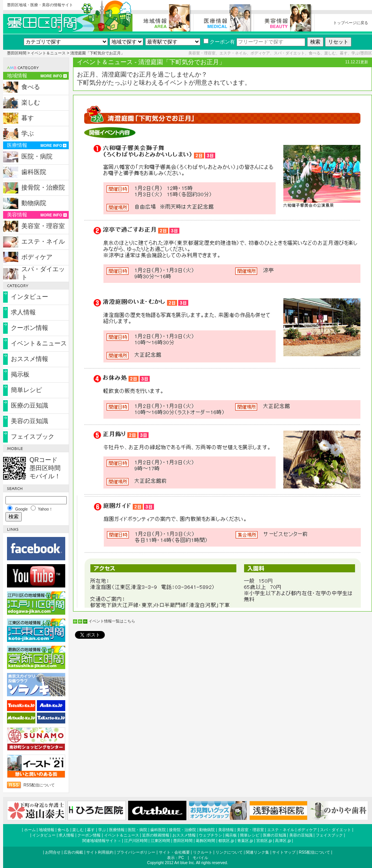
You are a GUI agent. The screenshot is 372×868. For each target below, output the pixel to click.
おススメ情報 (30, 359)
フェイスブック (33, 437)
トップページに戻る (351, 23)
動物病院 (34, 203)
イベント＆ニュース (48, 53)
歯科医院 (34, 172)
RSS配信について (39, 785)
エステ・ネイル (43, 241)
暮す (28, 118)
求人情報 (23, 312)
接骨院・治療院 (43, 187)
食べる (31, 87)
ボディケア (37, 257)
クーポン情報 (30, 328)
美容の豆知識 (30, 421)
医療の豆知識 (30, 405)
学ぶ (28, 133)
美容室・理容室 (43, 226)
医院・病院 (37, 156)
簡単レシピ (26, 390)
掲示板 (20, 374)
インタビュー (30, 297)
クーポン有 (219, 42)
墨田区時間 (17, 53)
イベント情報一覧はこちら (112, 621)
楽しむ (31, 102)
